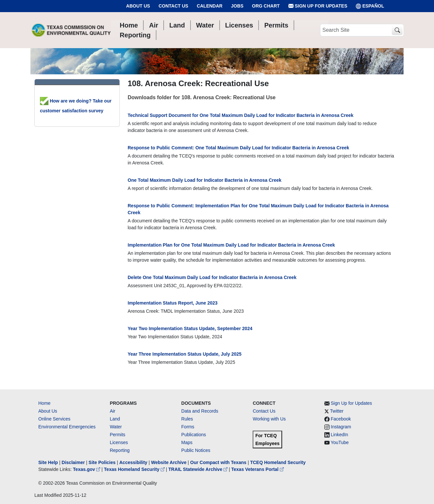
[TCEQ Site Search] (397, 30)
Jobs (237, 6)
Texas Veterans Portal (258, 469)
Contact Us (173, 6)
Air (112, 411)
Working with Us (269, 419)
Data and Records (200, 411)
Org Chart (266, 6)
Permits (117, 435)
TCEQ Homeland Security (278, 462)
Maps (187, 442)
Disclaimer (73, 462)
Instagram (341, 427)
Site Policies (102, 462)
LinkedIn (340, 435)
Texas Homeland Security (135, 469)
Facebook (341, 419)
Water (116, 427)
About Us (138, 6)
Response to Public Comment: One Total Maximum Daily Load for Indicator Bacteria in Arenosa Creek (238, 148)
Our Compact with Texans (218, 462)
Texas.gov (87, 469)
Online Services (54, 419)
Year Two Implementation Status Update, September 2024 (190, 328)
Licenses (119, 442)
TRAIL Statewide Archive (199, 469)
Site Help (48, 462)
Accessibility (134, 462)
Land (115, 419)
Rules (187, 419)
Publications (194, 435)
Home (44, 403)
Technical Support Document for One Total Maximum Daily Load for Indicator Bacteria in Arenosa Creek (241, 115)
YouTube (340, 442)
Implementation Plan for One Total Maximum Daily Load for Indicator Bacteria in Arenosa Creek (231, 245)
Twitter (337, 411)
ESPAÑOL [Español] (370, 6)
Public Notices (196, 450)
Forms (188, 427)
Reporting (120, 450)
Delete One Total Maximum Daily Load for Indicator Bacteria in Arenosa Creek (212, 277)
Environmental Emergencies (67, 427)
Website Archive (169, 462)
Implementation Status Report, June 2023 (173, 303)
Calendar (210, 6)
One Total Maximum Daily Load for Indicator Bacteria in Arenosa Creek (205, 180)
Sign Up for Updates (318, 6)
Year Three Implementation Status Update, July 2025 (185, 354)
